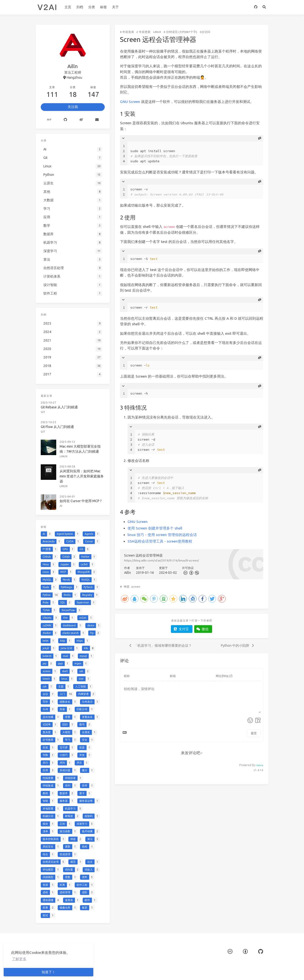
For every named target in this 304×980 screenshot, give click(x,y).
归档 (80, 7)
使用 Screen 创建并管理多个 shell (155, 528)
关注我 (73, 107)
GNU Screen (130, 102)
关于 (115, 7)
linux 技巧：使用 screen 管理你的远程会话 (162, 535)
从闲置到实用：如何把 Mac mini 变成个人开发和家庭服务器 (82, 476)
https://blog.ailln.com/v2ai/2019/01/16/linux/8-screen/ (162, 560)
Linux (157, 32)
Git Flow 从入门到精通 (57, 427)
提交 (254, 733)
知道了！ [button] (48, 972)
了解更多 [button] (19, 959)
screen (136, 587)
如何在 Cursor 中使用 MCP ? (81, 501)
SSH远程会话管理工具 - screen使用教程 (160, 541)
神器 (127, 587)
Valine (260, 765)
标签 (104, 7)
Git (43, 412)
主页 (68, 7)
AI (61, 506)
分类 (92, 7)
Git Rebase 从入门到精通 (59, 407)
